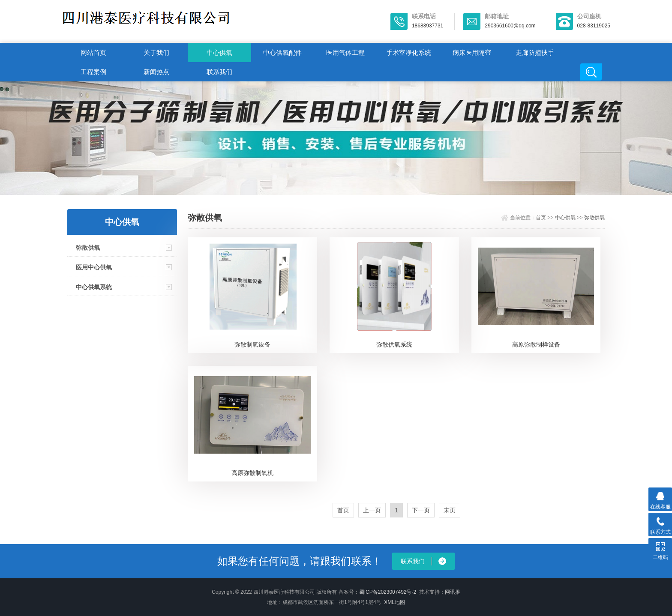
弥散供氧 (88, 248)
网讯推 (453, 592)
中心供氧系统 (94, 287)
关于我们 (156, 52)
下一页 (421, 510)
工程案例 (93, 72)
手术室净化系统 (409, 52)
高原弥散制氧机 (252, 473)
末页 (450, 510)
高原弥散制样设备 (536, 344)
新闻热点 (156, 72)
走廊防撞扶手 (535, 52)
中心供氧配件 (282, 52)
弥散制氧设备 (252, 344)
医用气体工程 (345, 52)
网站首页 (93, 52)
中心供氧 (219, 52)
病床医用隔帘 (472, 52)
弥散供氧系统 (394, 344)
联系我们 (219, 72)
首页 (541, 218)
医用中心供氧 (94, 267)
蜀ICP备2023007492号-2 (388, 592)
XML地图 (394, 602)
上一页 (372, 510)
